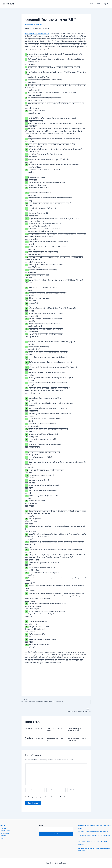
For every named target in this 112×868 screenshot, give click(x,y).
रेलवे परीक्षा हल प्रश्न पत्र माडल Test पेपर (34, 740)
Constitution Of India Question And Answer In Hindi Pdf (93, 837)
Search (41, 826)
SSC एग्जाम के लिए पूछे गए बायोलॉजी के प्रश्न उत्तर (75, 730)
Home (91, 4)
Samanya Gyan (5, 831)
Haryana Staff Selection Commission (38, 34)
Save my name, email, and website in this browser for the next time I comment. (51, 798)
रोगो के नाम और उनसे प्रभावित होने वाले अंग (55, 730)
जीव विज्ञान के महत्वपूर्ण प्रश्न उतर (34, 729)
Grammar (4, 828)
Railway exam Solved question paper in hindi (77, 740)
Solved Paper (5, 833)
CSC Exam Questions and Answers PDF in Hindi (94, 832)
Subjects (106, 4)
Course (3, 826)
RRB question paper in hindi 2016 (55, 740)
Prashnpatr (8, 4)
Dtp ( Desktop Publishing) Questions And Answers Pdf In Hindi (92, 849)
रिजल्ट (98, 4)
